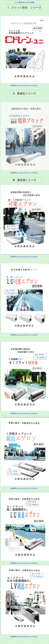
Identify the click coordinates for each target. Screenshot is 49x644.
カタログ (27, 2)
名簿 (23, 2)
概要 (20, 2)
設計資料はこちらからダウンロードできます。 (24, 85)
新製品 (32, 2)
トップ (16, 2)
